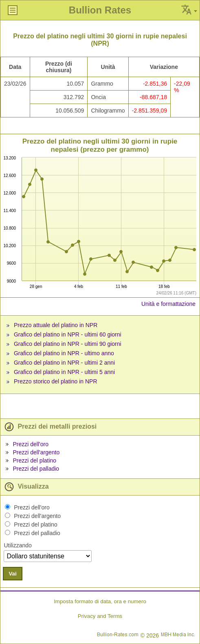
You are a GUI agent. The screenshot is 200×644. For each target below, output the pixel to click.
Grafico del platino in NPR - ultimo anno (64, 353)
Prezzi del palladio (36, 469)
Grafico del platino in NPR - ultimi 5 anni (64, 372)
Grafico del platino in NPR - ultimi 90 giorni (68, 344)
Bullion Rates (100, 10)
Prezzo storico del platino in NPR (56, 381)
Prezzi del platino (34, 460)
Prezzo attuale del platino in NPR (56, 325)
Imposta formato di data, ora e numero (100, 601)
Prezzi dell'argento (36, 452)
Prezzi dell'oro (31, 444)
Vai (12, 574)
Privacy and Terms (100, 616)
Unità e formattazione (168, 304)
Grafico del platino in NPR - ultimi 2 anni (64, 363)
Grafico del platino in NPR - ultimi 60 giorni (68, 334)
